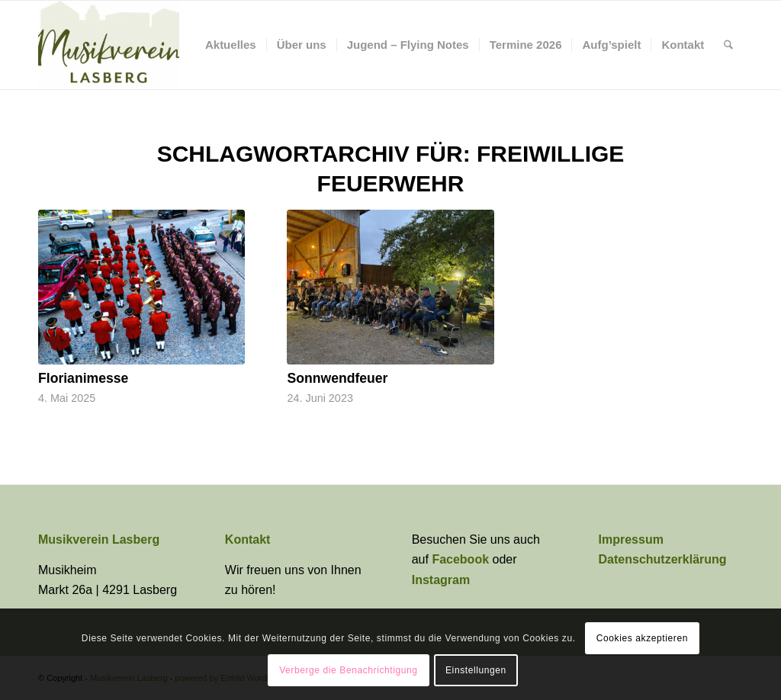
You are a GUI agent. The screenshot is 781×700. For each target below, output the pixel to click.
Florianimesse (83, 378)
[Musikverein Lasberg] (109, 45)
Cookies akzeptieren (642, 638)
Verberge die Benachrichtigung (349, 670)
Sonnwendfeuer (337, 378)
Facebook (462, 559)
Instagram (441, 580)
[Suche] (728, 45)
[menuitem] (231, 45)
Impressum (631, 539)
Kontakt (248, 539)
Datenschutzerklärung (663, 559)
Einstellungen (476, 670)
